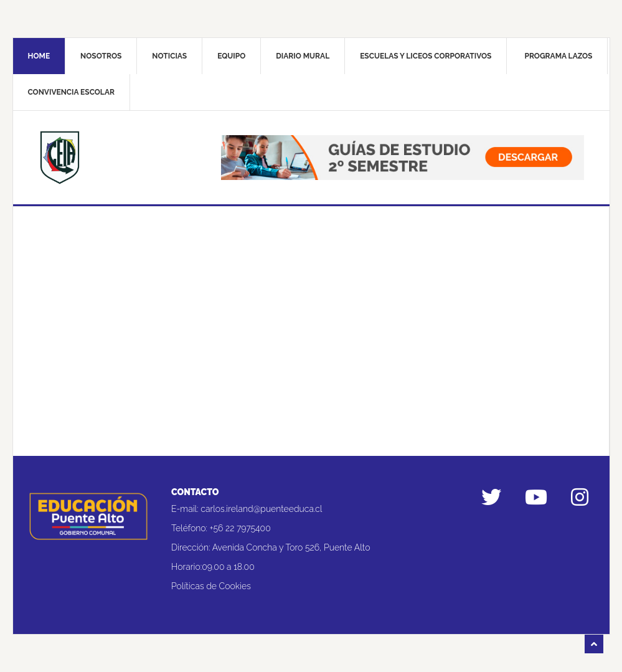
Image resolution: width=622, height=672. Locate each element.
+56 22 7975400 (240, 528)
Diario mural (303, 56)
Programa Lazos (558, 56)
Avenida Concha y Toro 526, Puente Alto (291, 547)
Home (39, 56)
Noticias (169, 56)
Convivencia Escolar (71, 92)
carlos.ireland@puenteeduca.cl (261, 509)
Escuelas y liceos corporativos (426, 56)
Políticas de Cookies (211, 586)
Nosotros (101, 56)
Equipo (231, 56)
